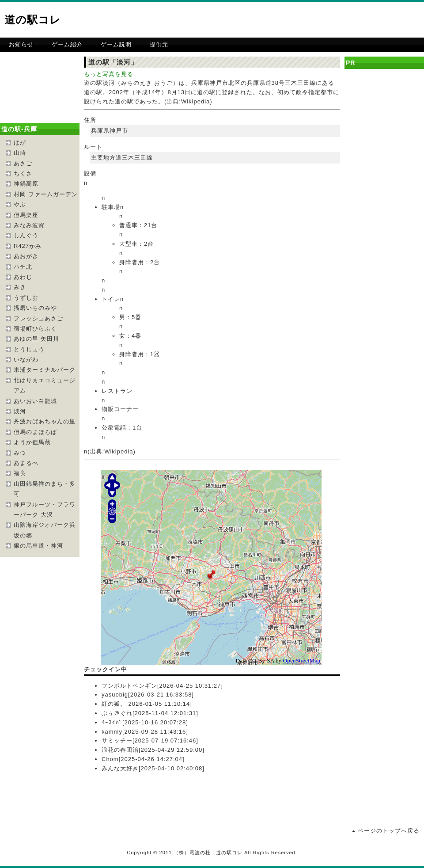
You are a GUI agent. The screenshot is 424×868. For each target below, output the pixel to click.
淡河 (20, 411)
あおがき (26, 256)
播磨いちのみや (35, 308)
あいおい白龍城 (35, 401)
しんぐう (26, 235)
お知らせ (21, 44)
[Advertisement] (321, 20)
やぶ (20, 204)
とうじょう (29, 349)
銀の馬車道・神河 (38, 546)
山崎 (20, 153)
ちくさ (23, 173)
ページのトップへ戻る (389, 831)
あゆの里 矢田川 (36, 339)
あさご (23, 163)
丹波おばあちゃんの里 (45, 421)
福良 (20, 473)
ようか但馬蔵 (32, 442)
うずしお (26, 298)
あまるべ (26, 463)
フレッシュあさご (38, 318)
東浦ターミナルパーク (45, 370)
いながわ (26, 360)
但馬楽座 (26, 215)
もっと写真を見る (109, 74)
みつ (20, 453)
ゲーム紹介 (67, 44)
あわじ (23, 277)
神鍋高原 (26, 184)
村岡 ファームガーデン (46, 194)
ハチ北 (23, 267)
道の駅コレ (33, 20)
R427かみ (28, 246)
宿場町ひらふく (35, 329)
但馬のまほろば (35, 432)
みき (20, 287)
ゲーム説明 (116, 44)
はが (20, 143)
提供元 (159, 44)
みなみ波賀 (29, 225)
